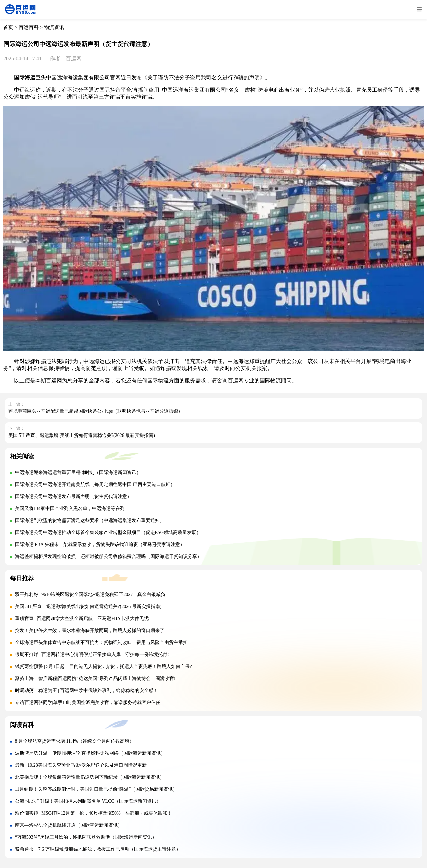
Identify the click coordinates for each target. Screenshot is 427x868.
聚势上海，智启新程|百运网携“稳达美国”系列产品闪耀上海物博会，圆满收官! (95, 679)
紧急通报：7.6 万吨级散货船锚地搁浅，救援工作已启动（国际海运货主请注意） (98, 849)
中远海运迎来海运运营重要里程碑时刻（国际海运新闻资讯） (78, 472)
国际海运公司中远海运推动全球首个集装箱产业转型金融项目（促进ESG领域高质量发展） (108, 532)
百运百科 (29, 27)
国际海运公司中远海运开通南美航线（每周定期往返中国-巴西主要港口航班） (95, 484)
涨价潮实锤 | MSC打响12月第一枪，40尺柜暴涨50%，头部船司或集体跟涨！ (94, 813)
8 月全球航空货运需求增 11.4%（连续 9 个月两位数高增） (75, 741)
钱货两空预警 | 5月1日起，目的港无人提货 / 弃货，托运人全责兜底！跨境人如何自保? (104, 667)
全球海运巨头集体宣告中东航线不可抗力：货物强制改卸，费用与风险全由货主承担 (101, 643)
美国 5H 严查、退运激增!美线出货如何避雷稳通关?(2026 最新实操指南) (82, 435)
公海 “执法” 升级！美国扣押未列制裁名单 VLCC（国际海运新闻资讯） (88, 801)
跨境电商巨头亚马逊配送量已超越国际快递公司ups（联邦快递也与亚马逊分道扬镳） (96, 411)
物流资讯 (54, 27)
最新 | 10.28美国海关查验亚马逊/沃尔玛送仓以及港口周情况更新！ (83, 765)
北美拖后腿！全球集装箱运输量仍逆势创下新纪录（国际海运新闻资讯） (90, 777)
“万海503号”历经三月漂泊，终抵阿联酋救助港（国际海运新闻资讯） (86, 837)
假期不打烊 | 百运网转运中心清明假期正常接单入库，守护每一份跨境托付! (92, 655)
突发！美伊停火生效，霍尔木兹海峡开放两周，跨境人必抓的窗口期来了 (90, 631)
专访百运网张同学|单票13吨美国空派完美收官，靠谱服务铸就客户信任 (88, 703)
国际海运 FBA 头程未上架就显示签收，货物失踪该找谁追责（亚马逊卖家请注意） (100, 544)
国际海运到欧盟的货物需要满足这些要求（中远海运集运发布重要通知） (90, 520)
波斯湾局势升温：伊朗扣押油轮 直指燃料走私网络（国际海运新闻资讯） (90, 753)
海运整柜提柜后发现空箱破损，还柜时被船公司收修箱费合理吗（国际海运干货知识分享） (108, 556)
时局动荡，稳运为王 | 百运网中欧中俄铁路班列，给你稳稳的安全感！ (87, 691)
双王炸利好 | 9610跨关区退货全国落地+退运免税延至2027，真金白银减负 (90, 595)
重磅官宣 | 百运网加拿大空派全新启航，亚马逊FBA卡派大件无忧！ (84, 619)
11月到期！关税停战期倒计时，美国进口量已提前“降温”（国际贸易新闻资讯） (96, 789)
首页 (8, 27)
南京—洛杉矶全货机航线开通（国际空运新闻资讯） (69, 825)
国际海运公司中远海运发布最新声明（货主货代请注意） (73, 496)
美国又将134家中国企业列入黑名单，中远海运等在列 (70, 508)
